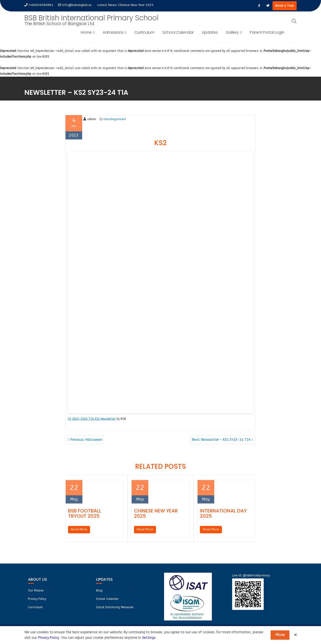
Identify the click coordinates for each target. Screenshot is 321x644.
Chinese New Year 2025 (136, 5)
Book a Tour (285, 6)
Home (86, 32)
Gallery (232, 32)
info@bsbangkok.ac (75, 5)
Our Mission (36, 595)
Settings (149, 638)
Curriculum (144, 32)
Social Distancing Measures (115, 612)
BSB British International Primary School (91, 18)
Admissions (113, 32)
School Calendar (178, 32)
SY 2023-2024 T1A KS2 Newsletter (92, 419)
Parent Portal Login (267, 32)
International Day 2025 (223, 518)
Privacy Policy (37, 603)
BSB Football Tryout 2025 (85, 518)
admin (90, 119)
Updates (210, 32)
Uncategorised (115, 119)
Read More (79, 534)
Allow (280, 635)
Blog (99, 595)
